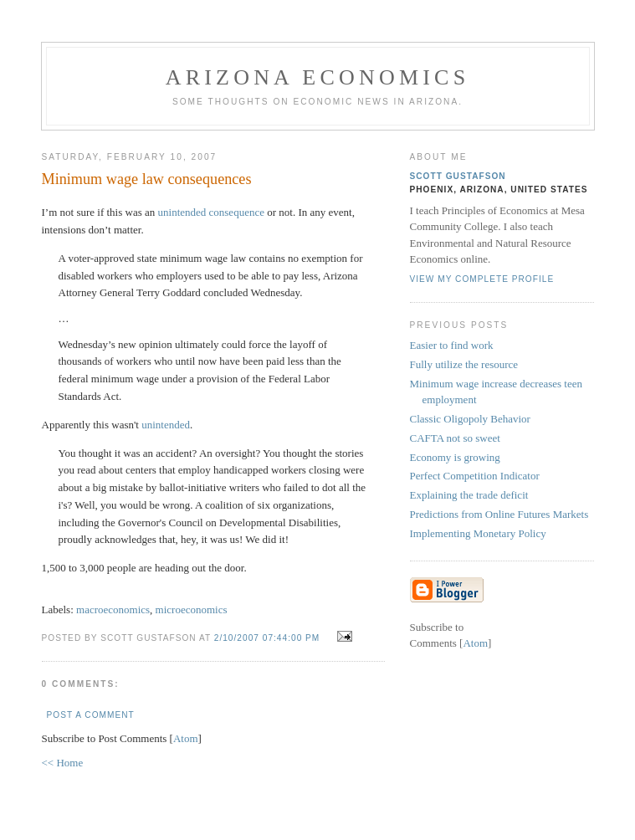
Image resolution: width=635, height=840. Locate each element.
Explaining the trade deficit (469, 495)
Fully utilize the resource (464, 364)
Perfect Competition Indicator (475, 476)
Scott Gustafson (458, 176)
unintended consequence (211, 212)
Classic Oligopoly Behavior (470, 419)
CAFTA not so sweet (455, 438)
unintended (166, 425)
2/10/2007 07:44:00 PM (269, 638)
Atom (186, 738)
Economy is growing (455, 457)
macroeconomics (113, 610)
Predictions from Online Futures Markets (499, 514)
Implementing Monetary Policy (478, 533)
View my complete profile (482, 279)
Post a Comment (91, 715)
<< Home (63, 763)
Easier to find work (452, 345)
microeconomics (192, 610)
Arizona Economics (318, 77)
